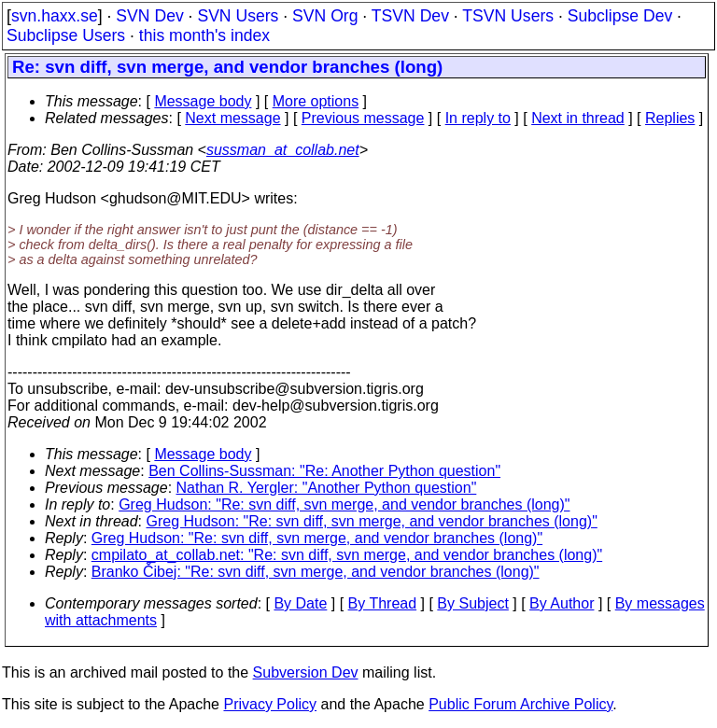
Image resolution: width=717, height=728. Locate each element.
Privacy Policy (270, 704)
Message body (203, 101)
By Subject (472, 603)
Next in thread (578, 118)
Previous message (363, 118)
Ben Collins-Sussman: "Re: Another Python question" (324, 471)
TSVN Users (508, 16)
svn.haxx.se (55, 16)
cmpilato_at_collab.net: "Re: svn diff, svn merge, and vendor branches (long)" (347, 555)
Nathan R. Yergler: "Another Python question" (327, 488)
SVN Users (238, 16)
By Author (562, 603)
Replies (670, 118)
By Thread (383, 603)
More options (316, 101)
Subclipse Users (66, 35)
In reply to (478, 118)
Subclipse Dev (620, 16)
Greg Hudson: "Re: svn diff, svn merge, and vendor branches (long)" (344, 504)
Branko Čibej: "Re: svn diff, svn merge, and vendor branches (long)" (316, 572)
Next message (232, 118)
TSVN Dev (410, 16)
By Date (300, 603)
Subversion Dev (306, 672)
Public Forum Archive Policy (520, 704)
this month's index (204, 35)
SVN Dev (149, 16)
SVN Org (325, 16)
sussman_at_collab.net (283, 150)
